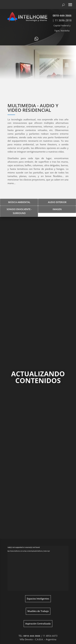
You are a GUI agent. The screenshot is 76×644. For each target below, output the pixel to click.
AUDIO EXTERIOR (57, 202)
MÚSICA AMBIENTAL (19, 202)
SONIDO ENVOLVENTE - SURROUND (19, 211)
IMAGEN (57, 209)
